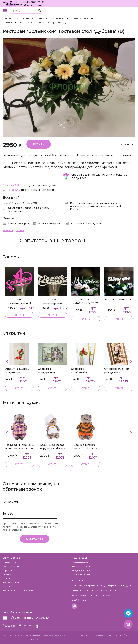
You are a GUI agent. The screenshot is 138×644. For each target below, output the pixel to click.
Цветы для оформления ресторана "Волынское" (65, 18)
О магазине (9, 563)
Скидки (7, 575)
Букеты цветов (80, 563)
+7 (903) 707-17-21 (81, 595)
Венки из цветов (81, 575)
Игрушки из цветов (83, 570)
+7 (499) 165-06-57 (100, 595)
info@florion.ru (80, 600)
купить (19, 315)
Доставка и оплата (13, 567)
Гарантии (8, 570)
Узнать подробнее (13, 230)
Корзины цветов (81, 567)
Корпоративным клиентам (18, 590)
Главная (7, 18)
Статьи (6, 586)
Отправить (35, 539)
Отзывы (7, 579)
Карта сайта (121, 635)
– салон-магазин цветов (37, 636)
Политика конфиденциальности (94, 635)
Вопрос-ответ (11, 583)
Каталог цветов (25, 18)
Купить (39, 144)
